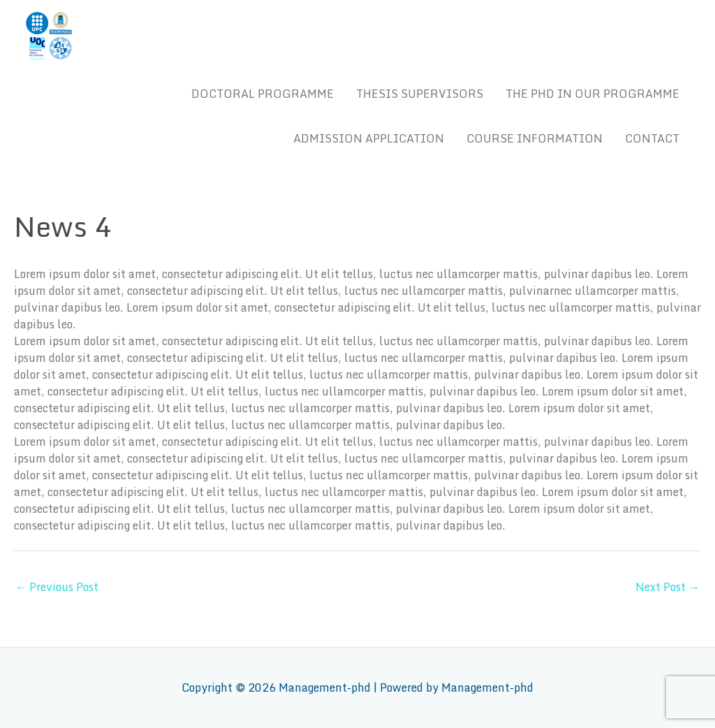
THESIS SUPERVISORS (420, 94)
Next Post (668, 587)
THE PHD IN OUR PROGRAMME (592, 94)
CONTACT (652, 138)
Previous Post (57, 587)
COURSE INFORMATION (535, 138)
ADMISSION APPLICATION (369, 138)
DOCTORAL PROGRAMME (263, 94)
